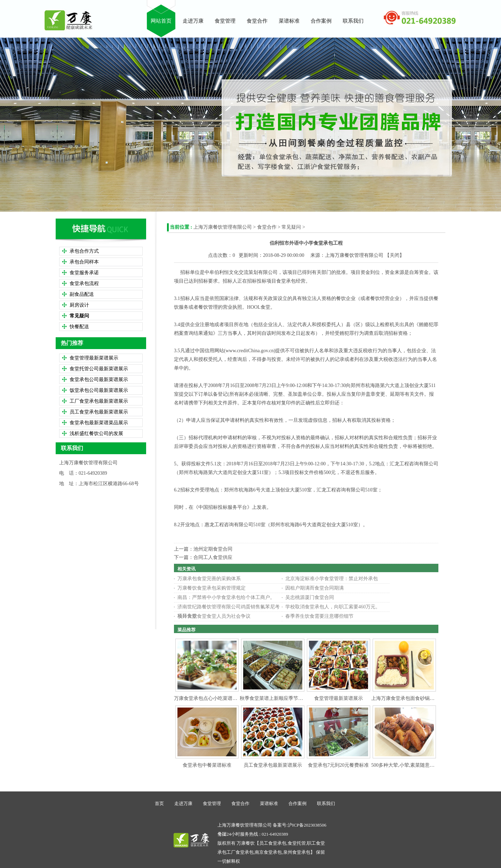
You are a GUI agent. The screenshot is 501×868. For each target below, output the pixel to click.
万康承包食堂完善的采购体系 (209, 579)
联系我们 (326, 803)
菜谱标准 (269, 803)
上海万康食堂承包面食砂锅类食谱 (408, 698)
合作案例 (297, 803)
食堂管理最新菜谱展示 (339, 698)
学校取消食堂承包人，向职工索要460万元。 (333, 607)
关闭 (395, 255)
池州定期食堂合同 (213, 549)
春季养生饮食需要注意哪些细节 (319, 616)
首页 (159, 803)
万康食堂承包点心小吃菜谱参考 (208, 698)
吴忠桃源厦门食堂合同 (310, 597)
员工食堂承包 (273, 843)
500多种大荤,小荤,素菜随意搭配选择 (410, 765)
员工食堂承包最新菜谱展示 (273, 765)
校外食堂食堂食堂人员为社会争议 (214, 616)
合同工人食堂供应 (213, 557)
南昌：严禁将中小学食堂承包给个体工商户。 (226, 597)
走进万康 (183, 803)
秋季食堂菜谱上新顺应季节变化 (274, 698)
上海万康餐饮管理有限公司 (223, 227)
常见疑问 (291, 227)
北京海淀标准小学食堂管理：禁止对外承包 (332, 579)
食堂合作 (267, 227)
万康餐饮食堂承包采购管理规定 (212, 588)
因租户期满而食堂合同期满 (315, 588)
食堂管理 (212, 803)
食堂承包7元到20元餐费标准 (338, 765)
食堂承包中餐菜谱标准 (207, 765)
